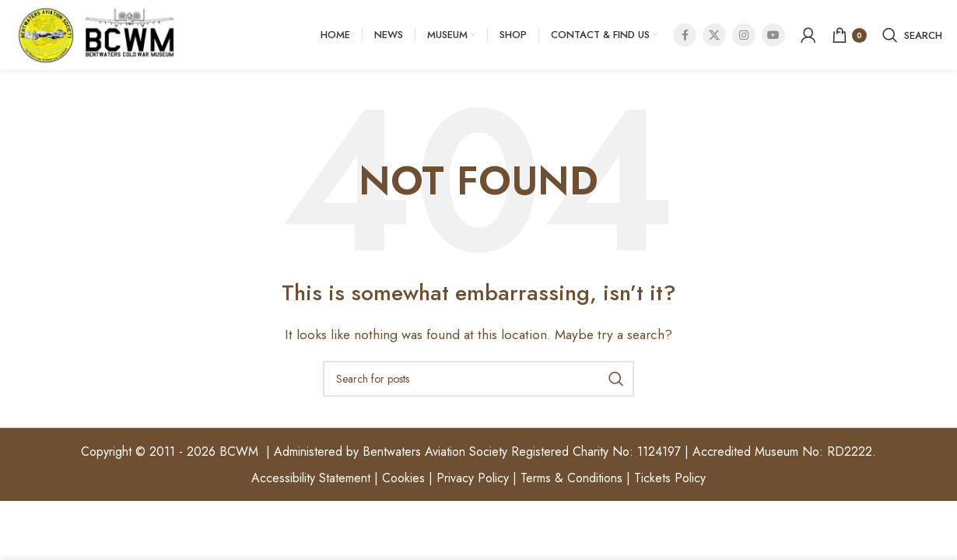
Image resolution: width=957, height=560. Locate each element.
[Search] (912, 35)
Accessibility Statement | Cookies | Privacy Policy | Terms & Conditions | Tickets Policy (478, 478)
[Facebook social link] (685, 35)
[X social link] (714, 35)
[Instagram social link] (744, 35)
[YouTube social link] (773, 35)
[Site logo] (96, 34)
